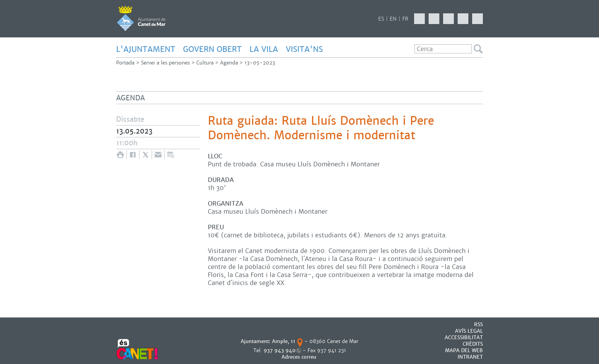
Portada (125, 63)
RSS (478, 325)
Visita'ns (304, 49)
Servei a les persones (165, 63)
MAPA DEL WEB (464, 350)
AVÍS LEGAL (469, 331)
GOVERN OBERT (212, 49)
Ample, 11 (284, 341)
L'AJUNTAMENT (146, 49)
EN (393, 19)
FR (405, 19)
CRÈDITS (473, 344)
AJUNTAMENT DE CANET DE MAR (141, 18)
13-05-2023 (260, 63)
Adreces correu (300, 357)
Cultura (205, 63)
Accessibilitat (464, 337)
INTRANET (470, 357)
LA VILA (264, 49)
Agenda (229, 63)
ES (381, 19)
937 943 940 (280, 350)
